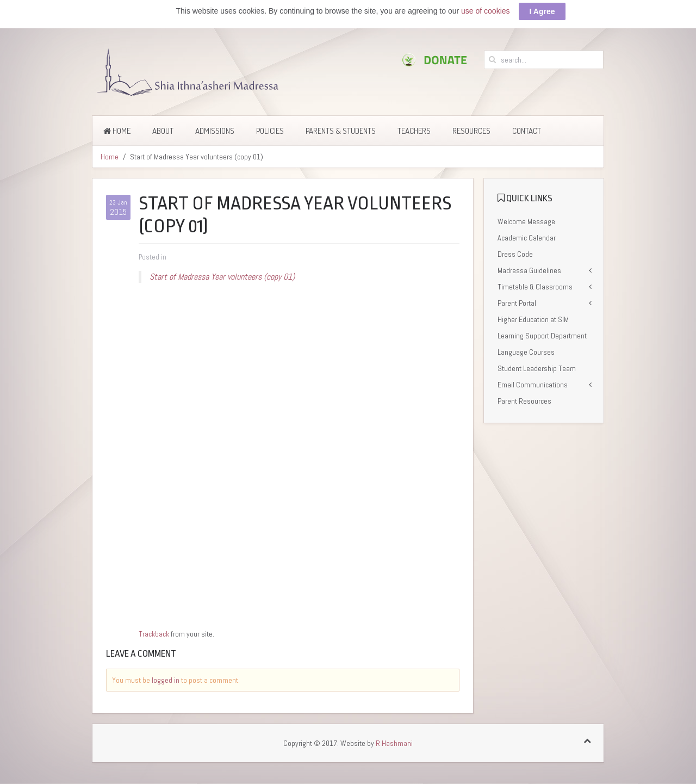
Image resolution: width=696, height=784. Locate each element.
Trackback (154, 634)
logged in (166, 680)
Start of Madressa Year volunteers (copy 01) (222, 277)
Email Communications (533, 385)
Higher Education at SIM (533, 319)
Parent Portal (517, 303)
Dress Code (515, 254)
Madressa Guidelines (529, 270)
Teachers (414, 131)
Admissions (215, 131)
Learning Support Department (542, 336)
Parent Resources (524, 401)
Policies (270, 131)
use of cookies (486, 11)
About (163, 131)
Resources (471, 131)
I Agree (542, 11)
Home (117, 131)
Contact (527, 131)
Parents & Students (341, 131)
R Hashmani (394, 743)
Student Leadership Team (537, 368)
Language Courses (526, 352)
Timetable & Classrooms (535, 287)
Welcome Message (526, 221)
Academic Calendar (527, 238)
